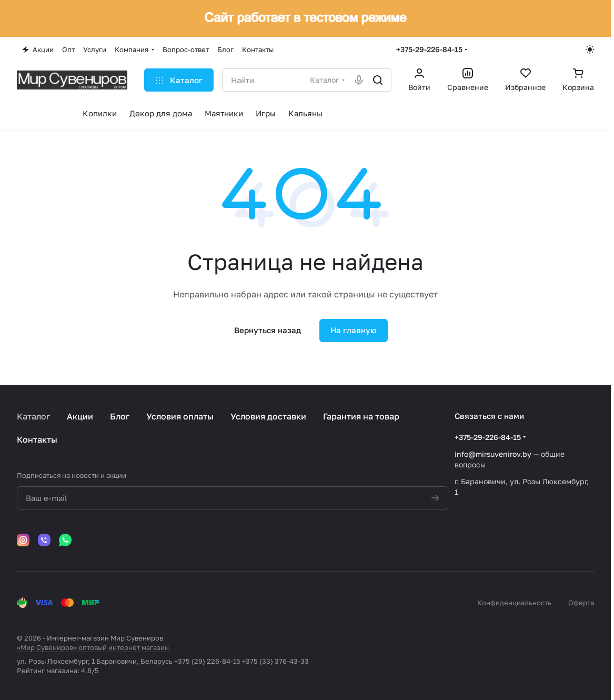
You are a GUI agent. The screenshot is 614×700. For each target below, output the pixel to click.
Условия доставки (268, 416)
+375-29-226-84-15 (429, 49)
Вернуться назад (268, 330)
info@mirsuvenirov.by (493, 454)
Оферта (581, 603)
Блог (120, 416)
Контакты (37, 439)
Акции (80, 416)
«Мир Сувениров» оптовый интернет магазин (93, 647)
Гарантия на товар (361, 416)
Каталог (33, 416)
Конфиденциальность (514, 603)
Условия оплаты (180, 416)
